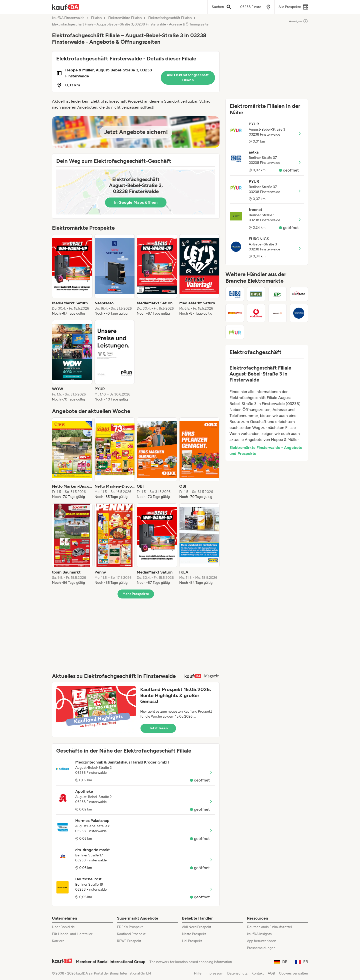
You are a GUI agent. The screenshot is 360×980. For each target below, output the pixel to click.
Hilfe (198, 973)
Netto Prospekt (194, 934)
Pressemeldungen (261, 948)
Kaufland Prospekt (131, 934)
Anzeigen (298, 21)
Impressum (214, 973)
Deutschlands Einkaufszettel (269, 927)
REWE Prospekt (129, 941)
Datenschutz (237, 973)
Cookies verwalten (293, 973)
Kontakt (258, 973)
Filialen (96, 18)
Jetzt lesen (158, 728)
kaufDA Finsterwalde (68, 18)
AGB (271, 973)
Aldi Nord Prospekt (197, 927)
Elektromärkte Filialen (125, 18)
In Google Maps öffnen (136, 202)
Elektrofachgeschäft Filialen (170, 18)
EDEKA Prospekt (130, 927)
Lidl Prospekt (192, 941)
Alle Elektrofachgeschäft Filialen (188, 78)
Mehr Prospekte (136, 594)
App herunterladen (262, 941)
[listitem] (72, 275)
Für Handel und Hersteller (72, 934)
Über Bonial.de (63, 927)
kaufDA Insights (259, 934)
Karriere (58, 941)
